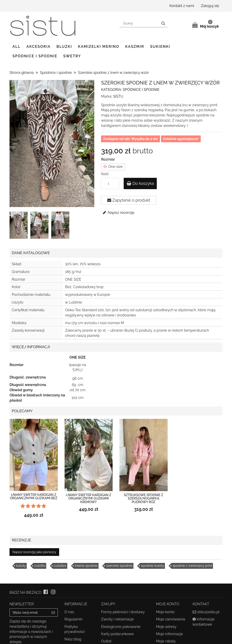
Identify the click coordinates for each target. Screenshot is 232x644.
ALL (17, 47)
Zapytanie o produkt (129, 200)
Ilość (105, 174)
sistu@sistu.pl (208, 612)
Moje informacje (170, 634)
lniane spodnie (86, 566)
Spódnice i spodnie (35, 56)
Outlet (106, 641)
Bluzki (64, 47)
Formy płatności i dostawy (123, 612)
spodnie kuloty (152, 566)
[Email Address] (29, 613)
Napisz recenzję (118, 213)
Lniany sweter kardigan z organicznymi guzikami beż (34, 496)
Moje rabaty (166, 641)
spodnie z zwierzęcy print (192, 566)
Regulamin (74, 619)
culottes (60, 566)
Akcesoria (39, 47)
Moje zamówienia (171, 619)
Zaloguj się (210, 6)
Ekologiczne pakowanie (121, 627)
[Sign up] (53, 613)
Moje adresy (166, 627)
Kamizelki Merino (99, 47)
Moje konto (165, 612)
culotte (40, 566)
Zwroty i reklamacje (117, 619)
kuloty (21, 566)
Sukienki (160, 47)
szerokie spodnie (119, 566)
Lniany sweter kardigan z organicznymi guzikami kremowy (89, 498)
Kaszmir (135, 47)
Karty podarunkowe (117, 634)
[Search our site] (139, 24)
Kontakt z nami (182, 6)
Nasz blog (73, 639)
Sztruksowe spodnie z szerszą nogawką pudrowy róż (144, 498)
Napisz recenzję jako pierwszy (34, 552)
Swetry (72, 56)
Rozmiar (108, 159)
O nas (69, 612)
